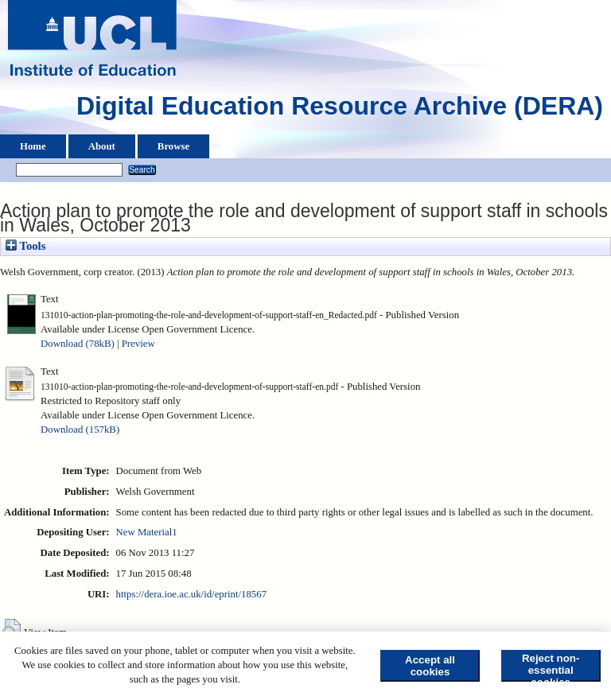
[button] (12, 631)
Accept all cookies (430, 666)
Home (33, 146)
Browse (173, 146)
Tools (25, 246)
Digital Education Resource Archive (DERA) (340, 110)
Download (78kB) (78, 344)
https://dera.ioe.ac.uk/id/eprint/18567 (191, 594)
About (102, 146)
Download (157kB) (80, 430)
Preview (138, 344)
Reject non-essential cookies (551, 667)
